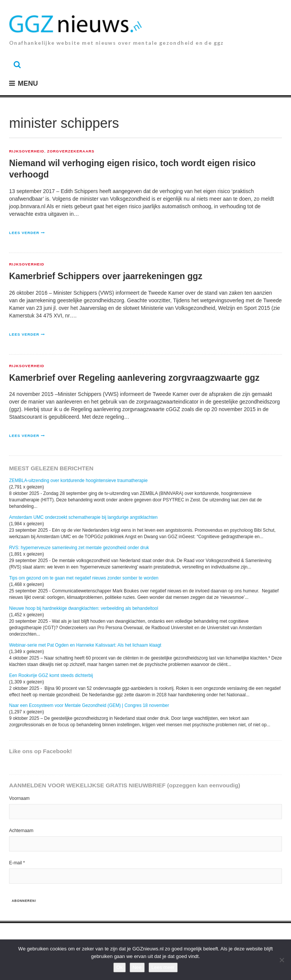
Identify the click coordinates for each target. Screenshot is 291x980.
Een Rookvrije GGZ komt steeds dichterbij (51, 675)
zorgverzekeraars (71, 151)
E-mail (17, 863)
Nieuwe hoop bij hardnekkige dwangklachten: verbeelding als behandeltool (84, 608)
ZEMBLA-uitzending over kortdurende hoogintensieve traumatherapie (78, 481)
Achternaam (21, 831)
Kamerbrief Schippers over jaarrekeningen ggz (106, 276)
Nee (137, 967)
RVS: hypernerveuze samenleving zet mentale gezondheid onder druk (79, 548)
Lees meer (163, 967)
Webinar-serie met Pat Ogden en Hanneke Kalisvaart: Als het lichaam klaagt (85, 645)
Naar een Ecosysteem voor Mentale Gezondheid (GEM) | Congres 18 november (89, 705)
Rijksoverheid (27, 151)
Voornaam (19, 798)
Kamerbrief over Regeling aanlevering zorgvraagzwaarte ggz (134, 378)
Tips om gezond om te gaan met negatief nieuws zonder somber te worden (84, 578)
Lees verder (24, 233)
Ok (120, 967)
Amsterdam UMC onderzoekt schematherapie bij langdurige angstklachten (83, 517)
